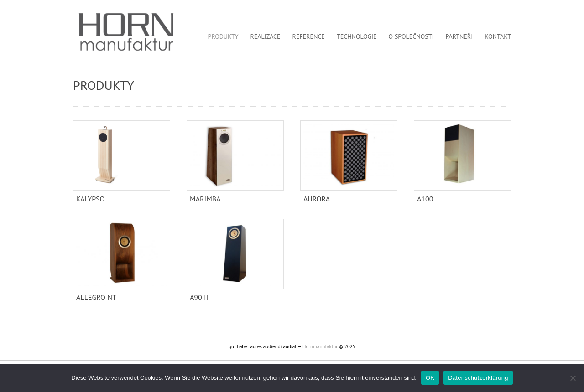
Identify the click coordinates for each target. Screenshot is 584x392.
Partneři (459, 36)
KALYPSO (91, 199)
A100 (425, 199)
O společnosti (411, 36)
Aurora (317, 199)
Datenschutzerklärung (478, 378)
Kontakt (498, 36)
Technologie (357, 36)
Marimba (205, 199)
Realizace (266, 36)
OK (430, 378)
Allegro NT (96, 297)
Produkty (223, 36)
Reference (309, 36)
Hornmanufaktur (320, 346)
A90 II (199, 297)
